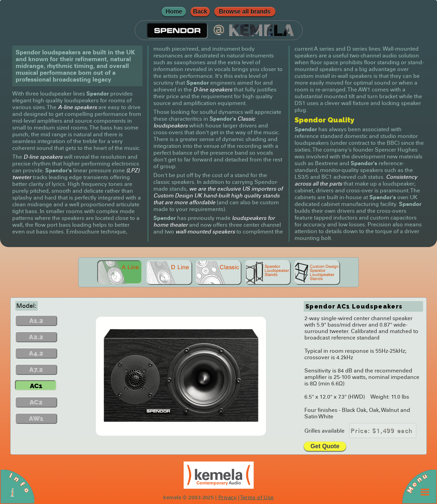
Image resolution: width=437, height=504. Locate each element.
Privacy (228, 498)
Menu (417, 483)
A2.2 (36, 337)
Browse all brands (245, 12)
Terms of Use (257, 498)
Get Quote (325, 446)
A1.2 (36, 320)
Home (174, 12)
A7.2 (36, 369)
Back (200, 12)
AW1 (36, 418)
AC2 (36, 402)
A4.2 (36, 353)
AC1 (36, 386)
